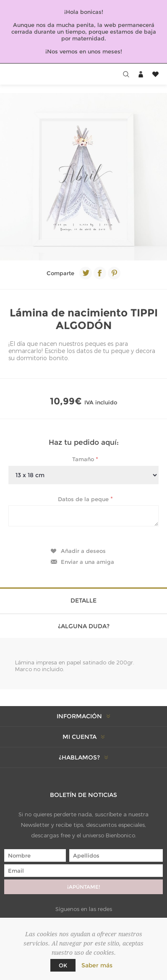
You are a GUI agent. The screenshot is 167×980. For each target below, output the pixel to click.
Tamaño (84, 459)
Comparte (60, 273)
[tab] (83, 600)
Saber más (97, 965)
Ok (63, 965)
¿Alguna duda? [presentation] (84, 626)
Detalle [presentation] (83, 600)
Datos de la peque (84, 499)
